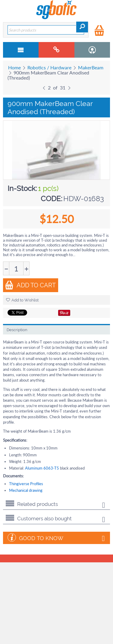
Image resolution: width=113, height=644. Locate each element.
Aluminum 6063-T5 (42, 468)
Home (14, 67)
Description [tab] (17, 330)
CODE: (52, 199)
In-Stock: (22, 188)
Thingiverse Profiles (26, 484)
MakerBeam (91, 67)
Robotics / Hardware (49, 67)
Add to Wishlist (22, 300)
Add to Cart (30, 285)
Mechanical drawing (26, 490)
